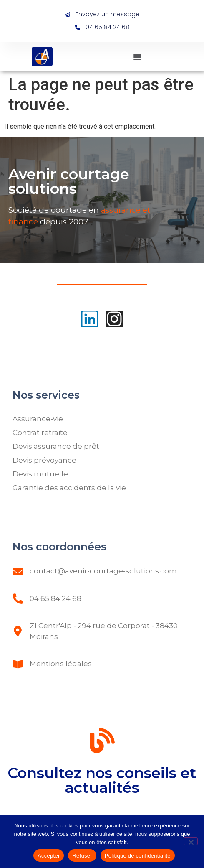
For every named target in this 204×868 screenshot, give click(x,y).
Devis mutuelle (40, 474)
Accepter (49, 856)
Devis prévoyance (44, 460)
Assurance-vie (38, 419)
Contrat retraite (40, 433)
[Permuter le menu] (137, 57)
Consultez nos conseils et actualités (102, 792)
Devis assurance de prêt (56, 446)
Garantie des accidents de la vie (69, 488)
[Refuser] (191, 841)
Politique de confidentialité (138, 856)
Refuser (82, 856)
